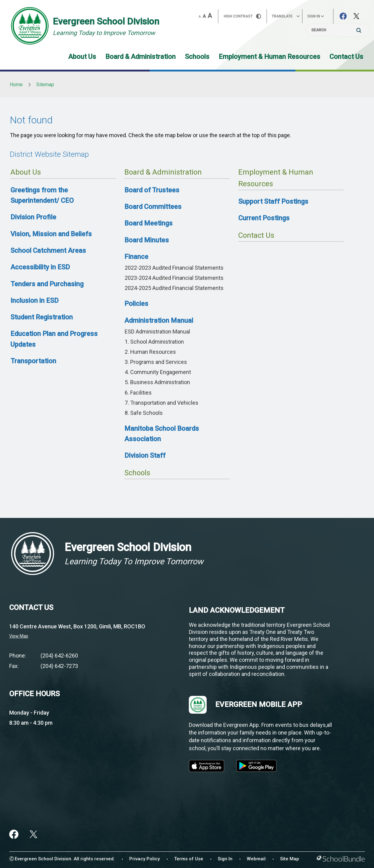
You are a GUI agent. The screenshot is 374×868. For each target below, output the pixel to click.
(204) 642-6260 (59, 656)
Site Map (290, 859)
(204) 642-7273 (59, 666)
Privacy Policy (144, 859)
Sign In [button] (316, 16)
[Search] (337, 30)
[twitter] (33, 834)
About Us (82, 57)
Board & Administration (140, 57)
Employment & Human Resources (269, 57)
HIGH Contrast (242, 16)
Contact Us (346, 57)
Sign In (225, 859)
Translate (286, 16)
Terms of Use (189, 859)
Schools (197, 57)
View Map (19, 636)
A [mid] (204, 16)
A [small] (200, 17)
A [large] (210, 16)
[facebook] (14, 834)
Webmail (256, 859)
